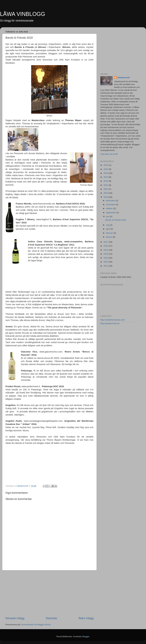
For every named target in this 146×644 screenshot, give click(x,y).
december (111, 201)
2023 (106, 177)
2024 (106, 173)
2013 (106, 258)
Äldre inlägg (86, 618)
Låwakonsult (123, 78)
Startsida (51, 618)
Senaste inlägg (15, 618)
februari (110, 233)
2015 (106, 250)
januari (109, 237)
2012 (106, 262)
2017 (106, 242)
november (111, 204)
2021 (106, 185)
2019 (106, 193)
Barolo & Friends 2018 (116, 220)
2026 (106, 165)
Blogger (86, 636)
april (108, 229)
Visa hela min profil (109, 154)
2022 (106, 181)
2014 (106, 254)
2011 (106, 266)
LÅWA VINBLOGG (23, 14)
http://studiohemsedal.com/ (113, 320)
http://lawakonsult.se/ (110, 323)
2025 (106, 169)
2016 (106, 246)
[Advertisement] (49, 593)
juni (108, 216)
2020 (106, 189)
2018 (106, 197)
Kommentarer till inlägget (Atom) (36, 625)
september (111, 213)
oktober (110, 208)
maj (108, 225)
